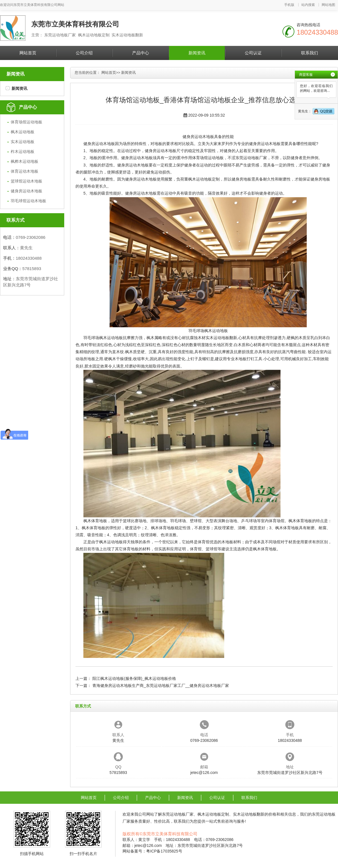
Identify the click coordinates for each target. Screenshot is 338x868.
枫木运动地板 (23, 132)
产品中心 (141, 53)
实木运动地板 (23, 142)
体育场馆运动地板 (26, 122)
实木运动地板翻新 (221, 338)
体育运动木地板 (25, 171)
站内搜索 (308, 5)
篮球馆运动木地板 (26, 181)
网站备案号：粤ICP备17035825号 (152, 851)
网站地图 (328, 5)
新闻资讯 (197, 53)
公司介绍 (84, 53)
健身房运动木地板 (26, 191)
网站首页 (28, 53)
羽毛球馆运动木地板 (28, 201)
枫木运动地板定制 (204, 179)
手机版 (289, 5)
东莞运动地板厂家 (251, 158)
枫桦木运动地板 (25, 161)
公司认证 (253, 53)
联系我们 (310, 53)
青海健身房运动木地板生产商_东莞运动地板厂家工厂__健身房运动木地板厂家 (161, 686)
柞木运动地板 (23, 152)
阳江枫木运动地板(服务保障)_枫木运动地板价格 (134, 678)
